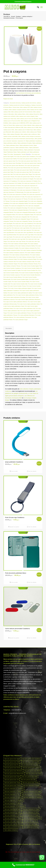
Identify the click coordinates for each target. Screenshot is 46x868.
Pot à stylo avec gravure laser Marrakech (14, 165)
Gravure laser (16, 107)
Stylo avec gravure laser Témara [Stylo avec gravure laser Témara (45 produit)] (30, 783)
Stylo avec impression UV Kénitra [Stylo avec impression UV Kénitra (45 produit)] (13, 797)
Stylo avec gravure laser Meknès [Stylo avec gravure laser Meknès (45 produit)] (32, 771)
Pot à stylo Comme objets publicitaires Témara (19, 313)
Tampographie (17, 154)
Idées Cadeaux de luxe (33, 110)
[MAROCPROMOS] (19, 7)
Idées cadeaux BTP (25, 107)
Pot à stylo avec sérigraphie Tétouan (23, 221)
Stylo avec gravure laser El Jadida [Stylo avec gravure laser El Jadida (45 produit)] (31, 762)
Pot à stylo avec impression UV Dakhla (28, 181)
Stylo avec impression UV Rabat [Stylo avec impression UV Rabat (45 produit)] (12, 812)
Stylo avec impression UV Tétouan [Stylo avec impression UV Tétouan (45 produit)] (32, 818)
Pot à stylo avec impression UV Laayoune (20, 188)
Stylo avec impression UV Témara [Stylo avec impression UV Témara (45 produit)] (13, 818)
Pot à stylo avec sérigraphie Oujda (24, 215)
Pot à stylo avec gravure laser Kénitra (28, 161)
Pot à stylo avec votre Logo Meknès (24, 233)
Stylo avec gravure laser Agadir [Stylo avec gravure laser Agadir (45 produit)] (12, 759)
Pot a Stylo (10, 154)
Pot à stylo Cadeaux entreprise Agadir (18, 244)
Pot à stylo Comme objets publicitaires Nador (29, 304)
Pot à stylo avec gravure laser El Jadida (27, 159)
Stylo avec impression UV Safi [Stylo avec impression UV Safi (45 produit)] (30, 812)
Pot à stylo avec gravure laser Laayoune (32, 163)
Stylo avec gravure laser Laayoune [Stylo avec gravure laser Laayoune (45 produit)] (31, 768)
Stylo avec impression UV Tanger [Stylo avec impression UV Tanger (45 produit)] (30, 815)
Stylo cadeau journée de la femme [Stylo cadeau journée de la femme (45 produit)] (13, 827)
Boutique (7, 14)
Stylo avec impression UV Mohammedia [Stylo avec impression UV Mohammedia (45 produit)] (14, 806)
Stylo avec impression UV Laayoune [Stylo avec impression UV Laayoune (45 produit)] (32, 797)
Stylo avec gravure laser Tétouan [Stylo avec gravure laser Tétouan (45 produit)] (13, 785)
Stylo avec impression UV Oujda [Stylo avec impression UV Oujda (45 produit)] (31, 809)
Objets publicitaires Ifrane (12, 145)
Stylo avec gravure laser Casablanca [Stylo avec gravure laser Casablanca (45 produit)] (31, 759)
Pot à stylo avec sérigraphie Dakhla (19, 203)
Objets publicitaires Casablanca (34, 141)
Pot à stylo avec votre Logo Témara (16, 241)
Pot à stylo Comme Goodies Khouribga (29, 273)
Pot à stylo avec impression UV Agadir (24, 179)
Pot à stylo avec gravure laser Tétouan (25, 177)
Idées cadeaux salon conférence (29, 134)
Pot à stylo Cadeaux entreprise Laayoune (14, 253)
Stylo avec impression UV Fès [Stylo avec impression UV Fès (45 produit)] (12, 794)
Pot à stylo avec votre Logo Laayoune (22, 230)
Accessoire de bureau (15, 103)
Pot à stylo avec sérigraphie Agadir (19, 201)
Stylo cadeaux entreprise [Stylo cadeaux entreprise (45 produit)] (11, 830)
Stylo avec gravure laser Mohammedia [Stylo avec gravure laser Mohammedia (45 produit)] (14, 774)
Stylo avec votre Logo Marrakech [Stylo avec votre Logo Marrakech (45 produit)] (13, 824)
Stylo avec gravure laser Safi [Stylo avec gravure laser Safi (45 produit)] (12, 780)
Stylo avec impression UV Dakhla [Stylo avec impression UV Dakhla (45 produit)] (13, 791)
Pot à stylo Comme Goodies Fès (29, 270)
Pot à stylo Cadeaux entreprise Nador (26, 257)
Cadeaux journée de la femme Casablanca (20, 105)
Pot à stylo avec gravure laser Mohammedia (19, 168)
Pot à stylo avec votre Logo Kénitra (20, 228)
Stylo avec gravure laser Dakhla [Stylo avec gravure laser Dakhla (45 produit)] (12, 762)
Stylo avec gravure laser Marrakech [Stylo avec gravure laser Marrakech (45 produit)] (13, 771)
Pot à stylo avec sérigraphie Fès (17, 206)
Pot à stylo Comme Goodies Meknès (13, 277)
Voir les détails (32, 471)
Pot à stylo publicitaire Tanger (20, 320)
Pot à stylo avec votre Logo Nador (25, 235)
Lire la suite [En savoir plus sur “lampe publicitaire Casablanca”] (14, 471)
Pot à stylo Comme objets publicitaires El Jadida (20, 293)
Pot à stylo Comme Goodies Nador (20, 279)
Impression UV (21, 141)
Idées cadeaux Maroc (20, 114)
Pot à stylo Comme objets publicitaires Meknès (15, 302)
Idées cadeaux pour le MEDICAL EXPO (19, 123)
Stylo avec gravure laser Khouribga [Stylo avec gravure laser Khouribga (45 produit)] (30, 765)
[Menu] (42, 7)
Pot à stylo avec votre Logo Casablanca (23, 224)
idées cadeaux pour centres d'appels (25, 116)
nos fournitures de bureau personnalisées (28, 93)
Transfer (23, 154)
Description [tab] (9, 328)
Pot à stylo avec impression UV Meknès (27, 190)
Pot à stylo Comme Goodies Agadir (30, 266)
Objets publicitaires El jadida (24, 143)
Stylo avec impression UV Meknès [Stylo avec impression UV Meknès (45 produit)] (13, 803)
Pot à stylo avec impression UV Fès (31, 183)
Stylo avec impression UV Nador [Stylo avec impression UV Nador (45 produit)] (12, 809)
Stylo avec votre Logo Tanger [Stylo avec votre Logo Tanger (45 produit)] (30, 824)
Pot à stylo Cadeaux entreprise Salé (25, 262)
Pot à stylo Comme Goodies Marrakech (30, 275)
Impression (14, 141)
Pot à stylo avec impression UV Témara (17, 199)
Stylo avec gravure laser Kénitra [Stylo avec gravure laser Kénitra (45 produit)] (12, 768)
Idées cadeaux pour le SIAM (31, 127)
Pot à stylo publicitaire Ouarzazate (22, 317)
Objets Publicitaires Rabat (10, 152)
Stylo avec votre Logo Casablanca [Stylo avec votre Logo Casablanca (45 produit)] (13, 821)
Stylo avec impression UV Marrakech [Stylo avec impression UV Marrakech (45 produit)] (14, 800)
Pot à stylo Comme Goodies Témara (17, 286)
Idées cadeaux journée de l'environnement (22, 112)
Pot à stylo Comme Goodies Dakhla (31, 268)
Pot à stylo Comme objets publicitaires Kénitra (27, 295)
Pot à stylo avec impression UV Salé (15, 197)
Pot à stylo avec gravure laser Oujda (23, 170)
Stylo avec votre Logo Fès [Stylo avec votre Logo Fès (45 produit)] (30, 821)
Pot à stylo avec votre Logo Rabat (21, 237)
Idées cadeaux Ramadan (14, 134)
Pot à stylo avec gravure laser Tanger (23, 174)
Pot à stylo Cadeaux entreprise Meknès (19, 255)
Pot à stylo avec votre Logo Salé (17, 239)
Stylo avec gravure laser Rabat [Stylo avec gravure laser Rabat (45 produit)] (30, 777)
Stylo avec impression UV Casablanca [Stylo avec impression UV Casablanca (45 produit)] (14, 788)
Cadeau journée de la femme (29, 103)
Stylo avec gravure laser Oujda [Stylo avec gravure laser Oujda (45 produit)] (12, 777)
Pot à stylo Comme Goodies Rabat (20, 282)
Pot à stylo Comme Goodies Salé (19, 284)
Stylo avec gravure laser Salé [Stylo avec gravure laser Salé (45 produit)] (28, 780)
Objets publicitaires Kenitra (26, 145)
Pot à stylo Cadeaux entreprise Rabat (27, 259)
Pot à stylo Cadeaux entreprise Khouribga (31, 250)
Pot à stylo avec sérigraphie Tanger (21, 219)
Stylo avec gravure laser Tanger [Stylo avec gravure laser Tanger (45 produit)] (12, 783)
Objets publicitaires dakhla (10, 143)
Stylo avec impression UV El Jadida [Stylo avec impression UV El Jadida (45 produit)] (32, 791)
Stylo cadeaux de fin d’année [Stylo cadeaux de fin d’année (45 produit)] (31, 827)
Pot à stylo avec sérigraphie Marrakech (19, 210)
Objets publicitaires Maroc (22, 148)
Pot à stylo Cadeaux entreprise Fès (28, 248)
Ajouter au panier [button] (14, 527)
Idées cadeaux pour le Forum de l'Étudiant (28, 119)
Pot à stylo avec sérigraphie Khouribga (17, 208)
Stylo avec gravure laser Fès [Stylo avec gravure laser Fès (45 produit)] (11, 765)
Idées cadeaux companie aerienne (18, 110)
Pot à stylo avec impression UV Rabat (17, 194)
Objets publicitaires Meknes (16, 150)
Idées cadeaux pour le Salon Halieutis (22, 125)
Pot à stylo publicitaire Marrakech (26, 315)
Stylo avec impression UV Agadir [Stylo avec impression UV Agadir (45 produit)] (31, 785)
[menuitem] (37, 7)
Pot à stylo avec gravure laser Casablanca (25, 157)
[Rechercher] (37, 7)
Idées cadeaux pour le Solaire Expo (24, 130)
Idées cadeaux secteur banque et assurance (29, 136)
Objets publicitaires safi (23, 152)
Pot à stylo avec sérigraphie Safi (21, 217)
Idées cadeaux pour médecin (19, 132)
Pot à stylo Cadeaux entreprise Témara (27, 264)
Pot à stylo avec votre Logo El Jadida (23, 226)
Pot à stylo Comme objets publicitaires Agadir (20, 288)
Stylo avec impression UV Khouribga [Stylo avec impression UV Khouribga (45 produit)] (31, 794)
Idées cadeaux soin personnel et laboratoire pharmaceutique (19, 139)
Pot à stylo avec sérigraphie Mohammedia (25, 212)
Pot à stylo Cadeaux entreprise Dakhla (25, 246)
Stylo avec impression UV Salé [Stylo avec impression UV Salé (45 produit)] (12, 815)
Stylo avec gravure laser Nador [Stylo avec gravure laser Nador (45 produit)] (33, 774)
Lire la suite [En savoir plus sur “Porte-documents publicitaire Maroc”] (14, 582)
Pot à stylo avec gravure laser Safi (23, 172)
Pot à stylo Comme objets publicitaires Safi (24, 308)
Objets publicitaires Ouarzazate (32, 150)
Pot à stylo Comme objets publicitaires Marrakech (28, 300)
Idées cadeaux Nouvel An (33, 114)
